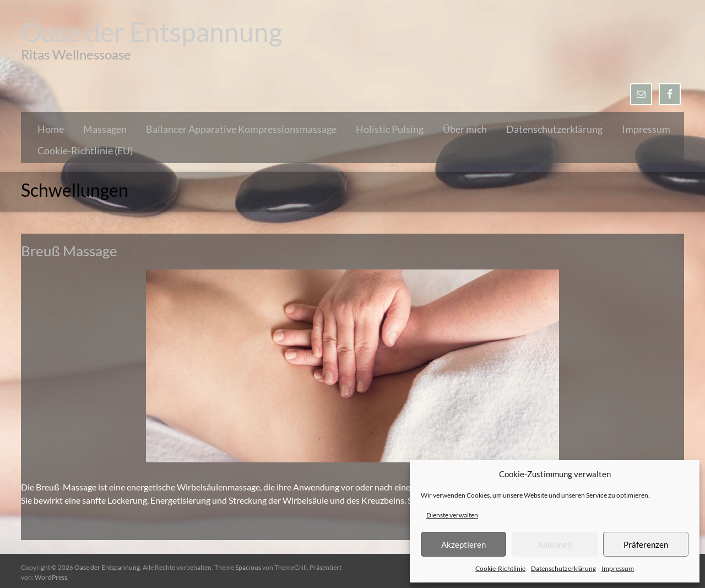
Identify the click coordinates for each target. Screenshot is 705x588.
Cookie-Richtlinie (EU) (85, 150)
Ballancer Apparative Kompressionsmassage (241, 129)
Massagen (105, 129)
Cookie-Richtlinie (500, 568)
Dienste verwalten (452, 515)
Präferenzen (646, 544)
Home (51, 129)
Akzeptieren (463, 544)
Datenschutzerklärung (563, 568)
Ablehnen (555, 544)
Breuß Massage (69, 251)
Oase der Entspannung (152, 32)
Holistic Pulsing (390, 129)
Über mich (465, 129)
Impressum (618, 568)
